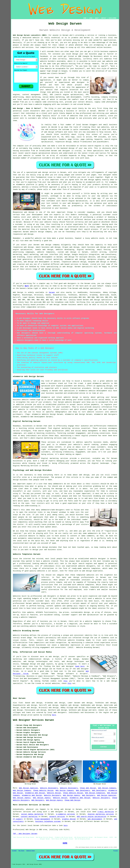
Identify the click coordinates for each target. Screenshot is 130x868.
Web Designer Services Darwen (33, 720)
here (54, 715)
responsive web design (23, 247)
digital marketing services (101, 814)
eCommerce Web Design (35, 793)
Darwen (52, 292)
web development (95, 819)
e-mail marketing (106, 812)
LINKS (91, 18)
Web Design (18, 292)
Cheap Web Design (88, 788)
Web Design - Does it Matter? (27, 108)
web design (54, 305)
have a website (35, 104)
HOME (85, 18)
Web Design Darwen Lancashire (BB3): (30, 35)
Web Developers (83, 790)
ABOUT (97, 18)
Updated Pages (31, 851)
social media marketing (32, 814)
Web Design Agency (71, 795)
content (21, 227)
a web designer (56, 812)
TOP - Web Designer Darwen (25, 834)
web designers (74, 203)
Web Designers (89, 795)
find (20, 703)
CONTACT (104, 18)
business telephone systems (48, 821)
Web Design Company (107, 788)
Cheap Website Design (43, 790)
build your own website (102, 61)
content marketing (29, 817)
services (74, 264)
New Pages (21, 851)
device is (84, 227)
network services (57, 817)
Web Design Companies (95, 793)
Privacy (116, 851)
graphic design (69, 819)
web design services (50, 269)
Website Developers (49, 788)
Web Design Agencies (28, 788)
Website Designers (52, 795)
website (36, 38)
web (42, 245)
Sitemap (14, 851)
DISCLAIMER (112, 18)
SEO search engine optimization (92, 817)
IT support (18, 819)
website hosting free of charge (76, 64)
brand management (42, 819)
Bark (27, 286)
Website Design (54, 793)
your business (61, 208)
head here (80, 666)
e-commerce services (65, 814)
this (65, 681)
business (69, 238)
